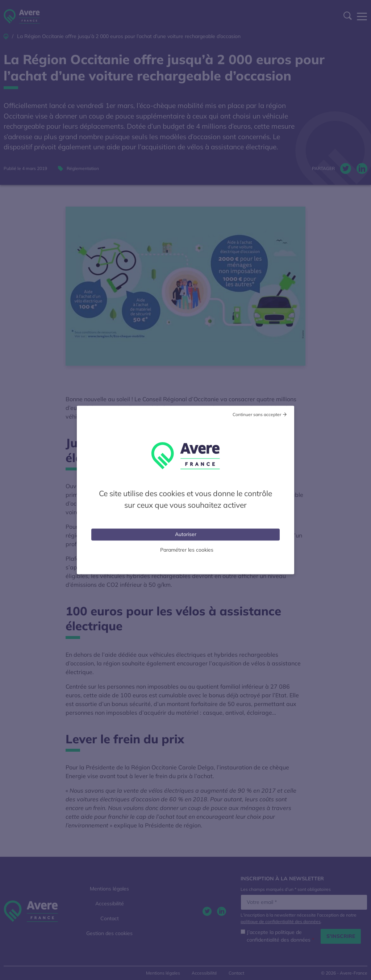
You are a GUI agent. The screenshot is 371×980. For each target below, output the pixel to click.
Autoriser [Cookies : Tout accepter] (186, 534)
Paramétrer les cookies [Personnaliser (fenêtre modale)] (187, 550)
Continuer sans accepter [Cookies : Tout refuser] (257, 414)
